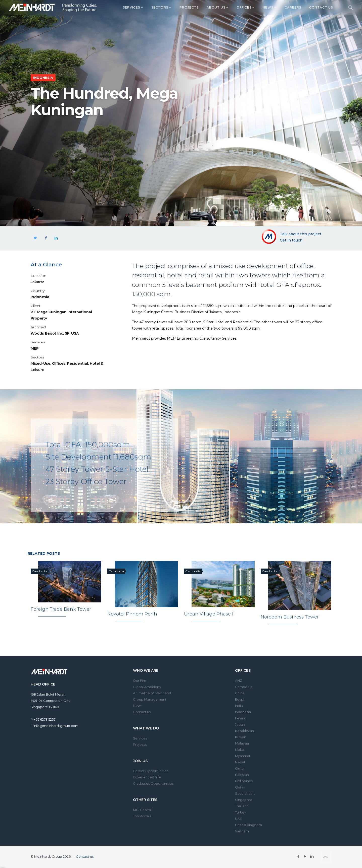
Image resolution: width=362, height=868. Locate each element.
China (240, 693)
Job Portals (142, 816)
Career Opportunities (151, 771)
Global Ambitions (147, 687)
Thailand (242, 806)
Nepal (240, 762)
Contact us (321, 7)
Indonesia (243, 712)
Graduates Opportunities (153, 784)
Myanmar (243, 756)
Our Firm (140, 681)
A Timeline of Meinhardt (152, 693)
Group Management (150, 700)
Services (133, 7)
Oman (240, 769)
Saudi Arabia (245, 794)
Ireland (241, 718)
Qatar (240, 787)
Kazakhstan (244, 731)
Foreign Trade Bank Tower (61, 609)
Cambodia (244, 687)
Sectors (161, 7)
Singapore (244, 800)
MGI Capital (142, 810)
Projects (189, 7)
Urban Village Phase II (209, 614)
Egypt (240, 700)
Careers (293, 7)
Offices (246, 7)
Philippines (244, 781)
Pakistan (242, 775)
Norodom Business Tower (290, 617)
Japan (240, 725)
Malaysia (242, 743)
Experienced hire (147, 777)
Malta (240, 750)
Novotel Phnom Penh (132, 614)
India (239, 706)
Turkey (241, 813)
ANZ (239, 681)
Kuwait (241, 737)
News (270, 7)
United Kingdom (248, 825)
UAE (238, 819)
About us (218, 7)
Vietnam (242, 831)
